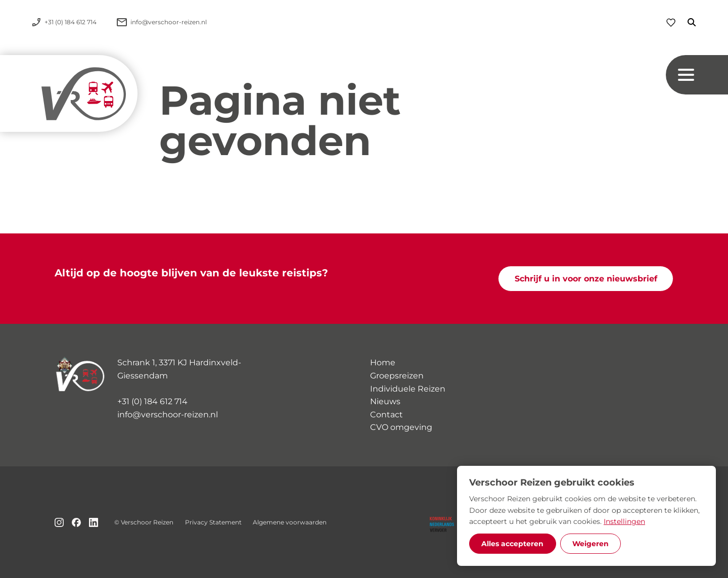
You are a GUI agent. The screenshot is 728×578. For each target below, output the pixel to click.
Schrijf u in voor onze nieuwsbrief (586, 279)
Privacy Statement (213, 522)
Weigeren (590, 544)
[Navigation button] (697, 75)
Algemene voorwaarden (290, 522)
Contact (386, 415)
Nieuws (385, 401)
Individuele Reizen (408, 389)
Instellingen (624, 521)
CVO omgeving (401, 427)
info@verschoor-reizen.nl (168, 415)
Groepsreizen (397, 376)
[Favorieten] (671, 22)
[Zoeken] (686, 22)
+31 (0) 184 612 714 (152, 401)
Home (383, 363)
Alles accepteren (512, 544)
